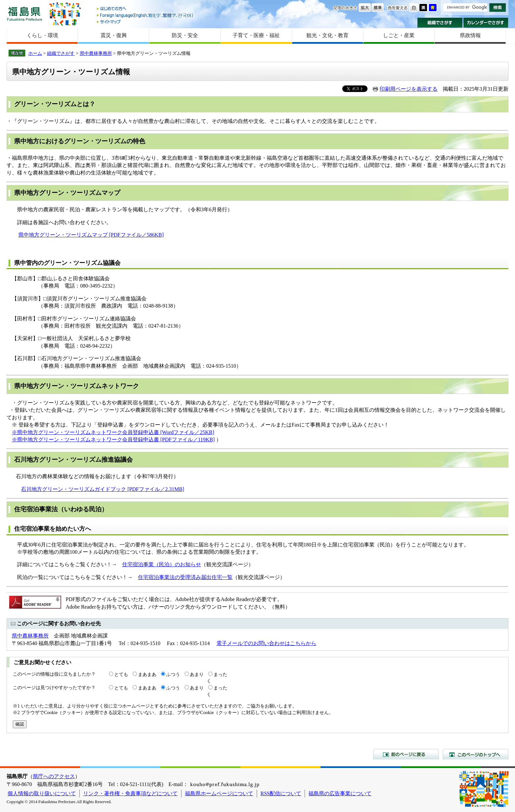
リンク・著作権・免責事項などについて (130, 793)
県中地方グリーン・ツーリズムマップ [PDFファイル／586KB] (91, 235)
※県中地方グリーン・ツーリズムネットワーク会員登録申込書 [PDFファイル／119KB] (113, 440)
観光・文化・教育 (327, 35)
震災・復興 (114, 35)
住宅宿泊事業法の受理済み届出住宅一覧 (185, 577)
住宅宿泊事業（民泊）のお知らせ (162, 564)
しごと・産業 (399, 35)
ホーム (35, 53)
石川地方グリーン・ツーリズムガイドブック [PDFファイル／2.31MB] (103, 489)
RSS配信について (281, 793)
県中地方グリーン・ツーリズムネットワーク (77, 386)
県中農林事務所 (96, 53)
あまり (197, 674)
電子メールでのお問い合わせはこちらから (266, 643)
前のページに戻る (406, 754)
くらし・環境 (42, 35)
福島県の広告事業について (340, 793)
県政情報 (470, 35)
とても (121, 674)
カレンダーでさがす (486, 23)
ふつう (173, 674)
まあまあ (147, 674)
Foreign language (146, 15)
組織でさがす (440, 23)
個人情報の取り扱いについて (42, 793)
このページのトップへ (476, 754)
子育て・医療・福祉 (256, 35)
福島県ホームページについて (219, 793)
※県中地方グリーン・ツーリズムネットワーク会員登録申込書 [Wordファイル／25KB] (113, 432)
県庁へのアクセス (54, 776)
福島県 (25, 14)
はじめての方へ (146, 9)
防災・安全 (185, 35)
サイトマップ (146, 22)
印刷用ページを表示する (409, 89)
